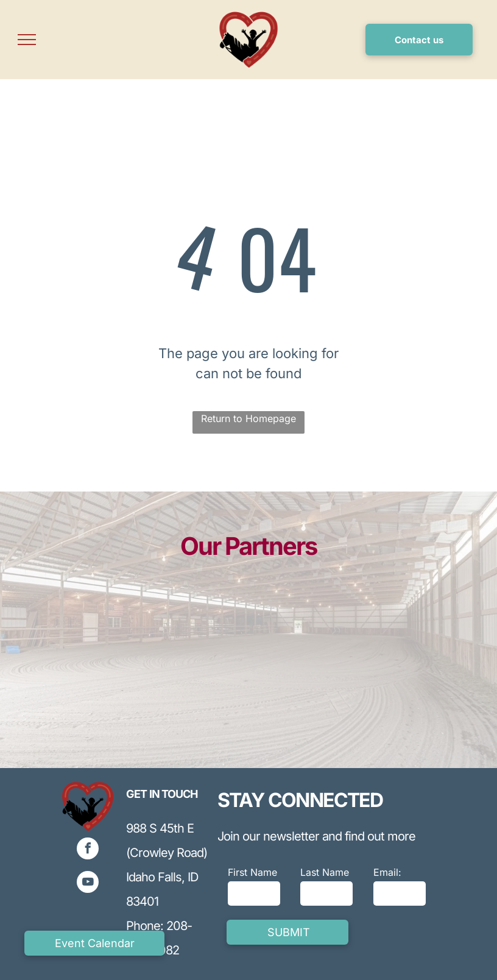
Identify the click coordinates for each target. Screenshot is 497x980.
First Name (252, 872)
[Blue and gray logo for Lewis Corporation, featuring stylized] (90, 670)
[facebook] (88, 850)
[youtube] (88, 883)
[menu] (27, 40)
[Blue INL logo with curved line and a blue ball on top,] (196, 686)
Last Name (325, 872)
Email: (387, 872)
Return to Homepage (248, 418)
